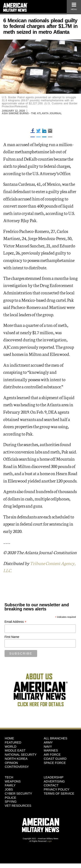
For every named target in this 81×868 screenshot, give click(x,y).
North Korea (16, 759)
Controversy (17, 767)
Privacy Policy (57, 789)
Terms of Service (59, 794)
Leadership (54, 777)
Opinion (11, 763)
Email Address (16, 622)
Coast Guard (55, 759)
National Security (21, 755)
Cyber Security (18, 794)
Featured (13, 742)
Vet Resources (18, 806)
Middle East (15, 750)
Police (10, 798)
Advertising (54, 781)
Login (49, 841)
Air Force (52, 755)
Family (10, 785)
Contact (51, 785)
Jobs (9, 789)
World (11, 747)
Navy (48, 747)
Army (48, 742)
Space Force (55, 763)
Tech (9, 777)
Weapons (13, 781)
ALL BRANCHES (56, 738)
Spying (11, 802)
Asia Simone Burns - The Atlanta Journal (32, 113)
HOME (9, 738)
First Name (12, 637)
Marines (51, 750)
